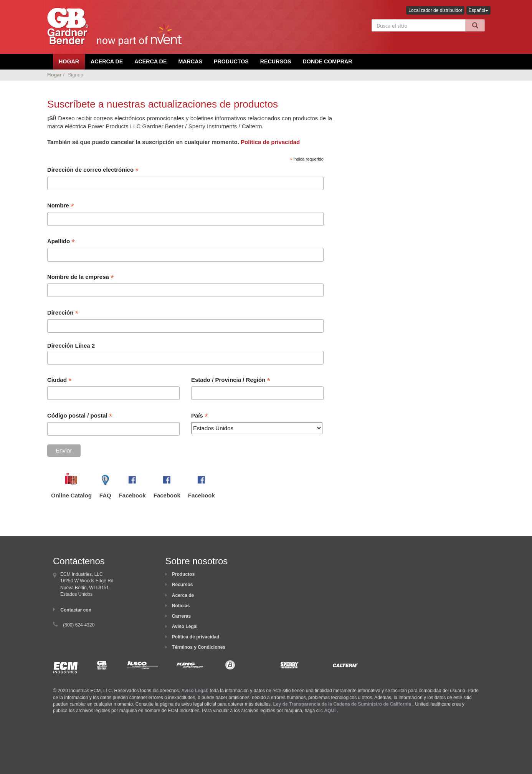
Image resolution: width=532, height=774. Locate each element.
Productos (231, 61)
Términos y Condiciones (199, 647)
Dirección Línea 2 (71, 346)
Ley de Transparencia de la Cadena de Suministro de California (342, 704)
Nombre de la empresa (81, 278)
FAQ (105, 495)
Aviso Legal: (195, 691)
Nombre (61, 206)
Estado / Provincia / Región (231, 381)
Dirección (63, 313)
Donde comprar (328, 61)
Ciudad (59, 381)
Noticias (181, 606)
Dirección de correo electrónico (93, 171)
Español (478, 10)
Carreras (181, 616)
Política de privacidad (270, 142)
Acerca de (183, 595)
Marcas (190, 61)
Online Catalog (71, 495)
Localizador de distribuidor (435, 10)
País (200, 416)
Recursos (276, 61)
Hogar (55, 75)
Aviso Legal (185, 626)
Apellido (61, 242)
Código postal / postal (80, 416)
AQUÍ (330, 711)
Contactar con (76, 610)
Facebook (132, 495)
